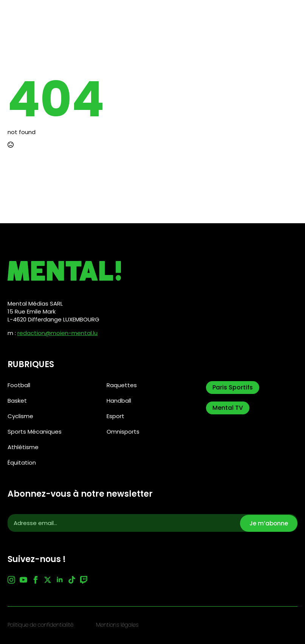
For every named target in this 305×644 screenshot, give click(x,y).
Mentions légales (117, 625)
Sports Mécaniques (35, 432)
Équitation (22, 463)
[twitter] (48, 580)
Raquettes (122, 385)
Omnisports (123, 432)
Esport (115, 416)
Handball (119, 401)
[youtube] (23, 580)
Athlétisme (23, 447)
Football (19, 385)
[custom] (72, 580)
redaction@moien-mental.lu (57, 333)
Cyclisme (20, 416)
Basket (17, 401)
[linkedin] (60, 580)
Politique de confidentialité (40, 625)
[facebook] (36, 580)
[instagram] (11, 580)
